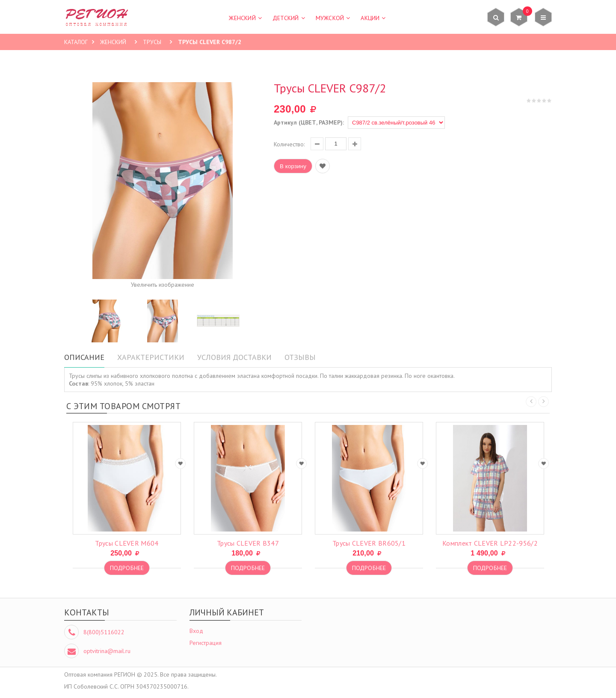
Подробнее (127, 568)
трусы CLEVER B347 (248, 543)
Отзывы (300, 357)
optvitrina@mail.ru (107, 651)
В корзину (293, 166)
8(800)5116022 (104, 632)
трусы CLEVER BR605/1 (369, 543)
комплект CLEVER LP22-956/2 (490, 543)
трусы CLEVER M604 (127, 543)
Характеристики (151, 357)
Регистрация (206, 643)
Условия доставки (234, 357)
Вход (196, 631)
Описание (84, 357)
